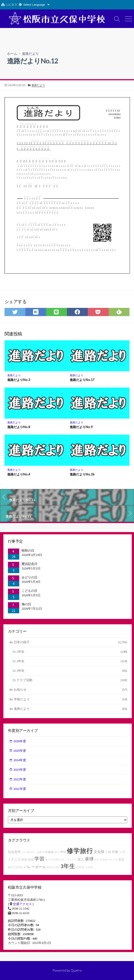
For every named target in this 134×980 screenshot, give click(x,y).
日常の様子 (71, 642)
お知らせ (71, 690)
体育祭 (104, 860)
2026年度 (20, 741)
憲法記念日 (29, 564)
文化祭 (99, 852)
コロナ (80, 867)
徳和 (57, 867)
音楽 (31, 859)
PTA (110, 860)
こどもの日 (29, 591)
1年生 (72, 652)
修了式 (49, 860)
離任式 (12, 867)
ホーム (12, 53)
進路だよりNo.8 (19, 427)
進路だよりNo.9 (81, 427)
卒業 (115, 852)
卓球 (89, 859)
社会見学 (14, 852)
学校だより (71, 699)
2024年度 (20, 760)
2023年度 (20, 770)
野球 (63, 852)
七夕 (24, 852)
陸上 (81, 859)
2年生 (72, 661)
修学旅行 (80, 851)
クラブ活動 (72, 680)
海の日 (26, 604)
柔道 (121, 859)
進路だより (30, 53)
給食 (24, 859)
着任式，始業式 (36, 852)
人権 (108, 852)
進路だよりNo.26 (82, 474)
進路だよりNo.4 (19, 474)
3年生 (72, 671)
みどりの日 (29, 577)
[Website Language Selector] (36, 5)
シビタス (11, 5)
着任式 (50, 867)
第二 (64, 860)
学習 (39, 859)
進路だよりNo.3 (19, 380)
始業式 (57, 860)
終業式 (20, 867)
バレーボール (35, 867)
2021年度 (20, 789)
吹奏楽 (49, 852)
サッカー (72, 860)
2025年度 (20, 751)
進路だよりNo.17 (82, 380)
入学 (115, 860)
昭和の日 (28, 551)
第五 (57, 852)
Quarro (76, 970)
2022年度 (20, 779)
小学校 (89, 867)
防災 (97, 860)
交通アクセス (22, 904)
